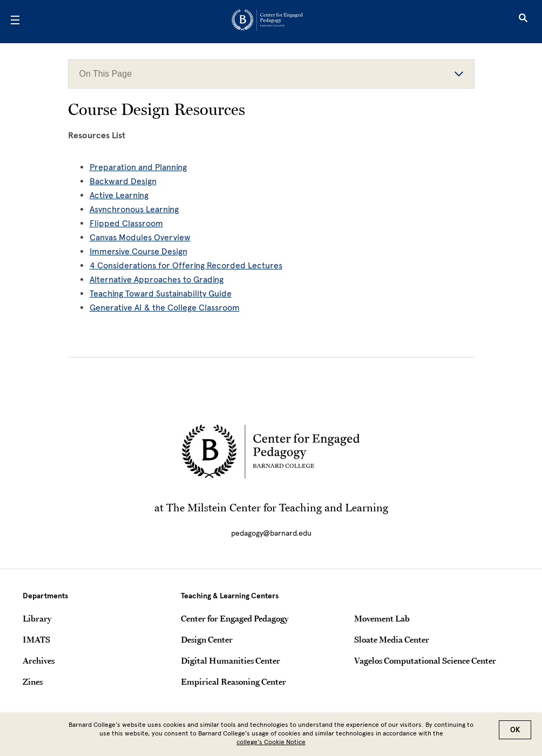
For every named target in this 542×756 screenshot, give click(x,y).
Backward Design (123, 181)
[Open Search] (523, 22)
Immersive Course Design (138, 251)
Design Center (207, 639)
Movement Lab (382, 618)
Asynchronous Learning (134, 209)
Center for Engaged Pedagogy (235, 618)
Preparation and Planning (138, 167)
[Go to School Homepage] (267, 22)
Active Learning (119, 195)
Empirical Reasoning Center (233, 681)
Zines (33, 681)
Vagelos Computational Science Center (425, 660)
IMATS (36, 639)
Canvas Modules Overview (140, 237)
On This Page (271, 74)
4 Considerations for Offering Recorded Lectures (186, 265)
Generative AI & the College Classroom (165, 308)
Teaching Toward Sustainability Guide (161, 293)
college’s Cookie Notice (271, 742)
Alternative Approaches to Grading (157, 279)
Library (37, 618)
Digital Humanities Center (231, 660)
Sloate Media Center (392, 639)
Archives (39, 660)
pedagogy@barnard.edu (271, 533)
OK (515, 730)
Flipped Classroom (126, 223)
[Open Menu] (15, 22)
